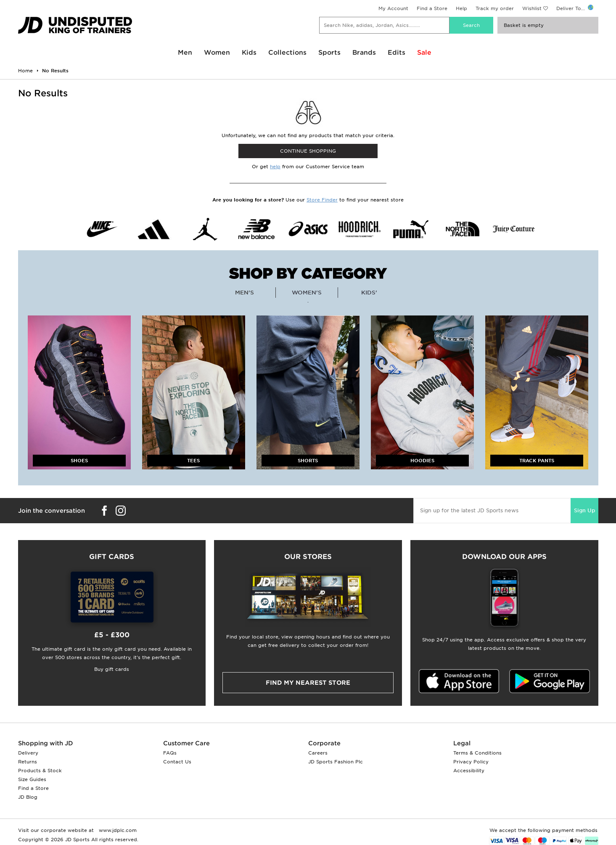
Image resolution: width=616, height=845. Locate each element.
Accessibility (469, 771)
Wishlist (532, 8)
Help (461, 8)
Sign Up (584, 510)
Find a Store (432, 8)
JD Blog (28, 797)
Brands (364, 53)
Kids (249, 53)
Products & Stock (40, 771)
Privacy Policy (471, 762)
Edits (397, 53)
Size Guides (32, 779)
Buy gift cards (112, 669)
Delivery (28, 753)
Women (217, 53)
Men (185, 53)
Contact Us (177, 762)
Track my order (495, 8)
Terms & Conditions (477, 753)
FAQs (170, 753)
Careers (318, 753)
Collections (287, 53)
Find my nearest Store (308, 683)
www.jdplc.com (117, 830)
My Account (393, 8)
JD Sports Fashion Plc (336, 762)
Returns (28, 762)
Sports (329, 53)
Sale (424, 53)
